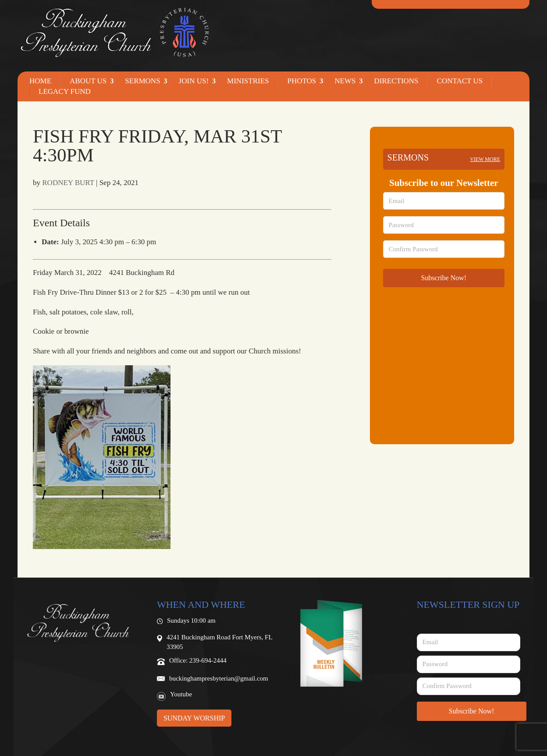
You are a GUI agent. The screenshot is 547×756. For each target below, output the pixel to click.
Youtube (181, 694)
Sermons (142, 81)
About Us (88, 81)
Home (40, 81)
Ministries (248, 81)
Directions (396, 81)
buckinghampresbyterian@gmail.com (219, 678)
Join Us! (194, 81)
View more (485, 159)
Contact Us (460, 81)
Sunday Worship (194, 718)
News (345, 81)
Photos (302, 81)
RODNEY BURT (68, 183)
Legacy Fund (65, 92)
